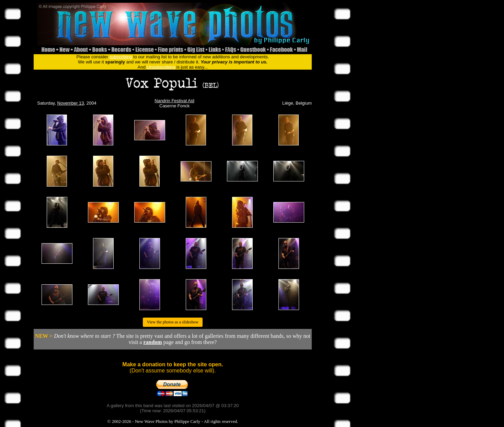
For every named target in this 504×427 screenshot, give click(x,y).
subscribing (121, 57)
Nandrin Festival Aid (174, 101)
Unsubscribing (161, 67)
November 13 (71, 103)
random (152, 342)
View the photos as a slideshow (173, 322)
